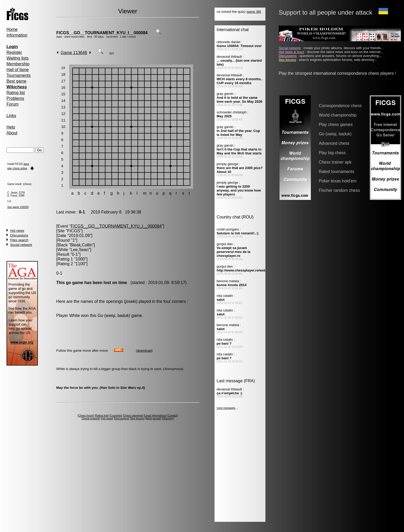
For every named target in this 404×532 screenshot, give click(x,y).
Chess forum (86, 416)
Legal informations (155, 416)
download (144, 351)
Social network (21, 245)
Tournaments (19, 75)
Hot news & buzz (292, 52)
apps (26, 164)
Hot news (17, 231)
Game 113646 (74, 53)
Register (14, 52)
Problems (15, 98)
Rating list (16, 93)
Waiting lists (18, 58)
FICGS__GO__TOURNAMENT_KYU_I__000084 (102, 33)
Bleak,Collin (81, 245)
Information (17, 35)
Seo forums (137, 418)
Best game (16, 81)
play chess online (17, 168)
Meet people (153, 418)
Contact (173, 416)
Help (11, 127)
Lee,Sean (80, 250)
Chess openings (133, 416)
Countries (116, 416)
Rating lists (102, 416)
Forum (13, 104)
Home (12, 29)
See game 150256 (18, 207)
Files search (19, 240)
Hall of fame (18, 70)
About (12, 133)
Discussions (19, 235)
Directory (168, 418)
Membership (18, 64)
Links (11, 116)
